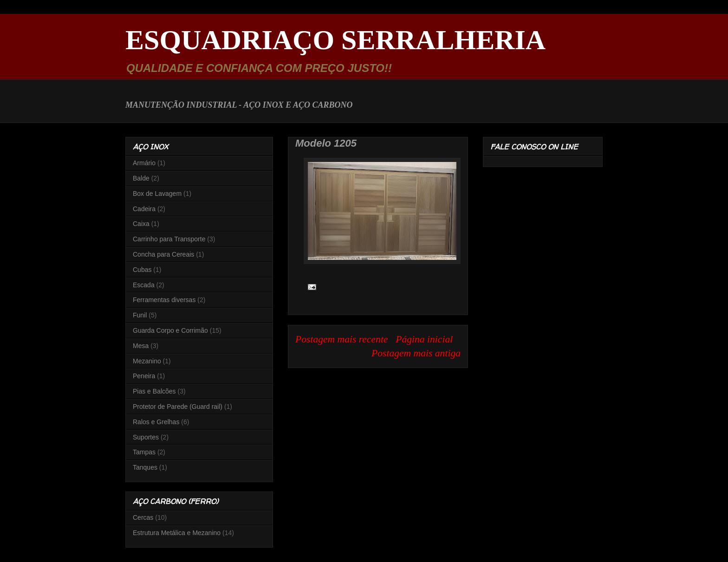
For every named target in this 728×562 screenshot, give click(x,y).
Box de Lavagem (157, 194)
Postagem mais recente (342, 339)
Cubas (142, 270)
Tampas (144, 452)
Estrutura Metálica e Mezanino (177, 533)
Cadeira (144, 209)
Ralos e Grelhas (156, 422)
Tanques (145, 467)
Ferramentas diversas (164, 300)
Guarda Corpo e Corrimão (170, 330)
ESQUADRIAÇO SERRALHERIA (335, 40)
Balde (141, 178)
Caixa (141, 224)
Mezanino (147, 361)
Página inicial (424, 339)
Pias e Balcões (154, 391)
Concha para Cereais (163, 254)
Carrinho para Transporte (169, 239)
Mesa (141, 346)
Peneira (144, 376)
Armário (144, 163)
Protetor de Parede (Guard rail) (178, 407)
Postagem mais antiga (416, 353)
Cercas (143, 517)
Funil (140, 315)
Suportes (146, 437)
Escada (144, 285)
